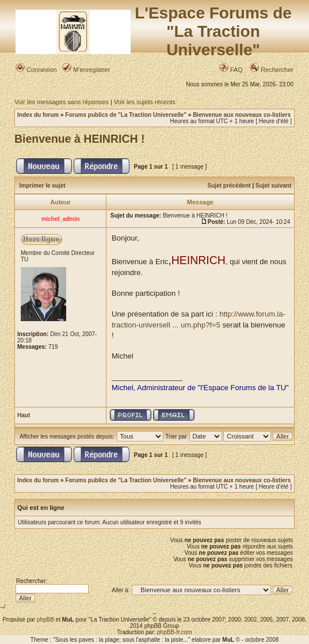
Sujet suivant (273, 186)
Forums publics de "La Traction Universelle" (126, 115)
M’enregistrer (86, 70)
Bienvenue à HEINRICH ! (79, 139)
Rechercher (272, 70)
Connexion (36, 70)
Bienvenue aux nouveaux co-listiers (242, 115)
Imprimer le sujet (43, 186)
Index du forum (38, 115)
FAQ (231, 70)
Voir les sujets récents (145, 102)
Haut (24, 415)
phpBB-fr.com (175, 632)
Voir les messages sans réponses (62, 102)
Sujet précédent (229, 186)
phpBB (45, 620)
